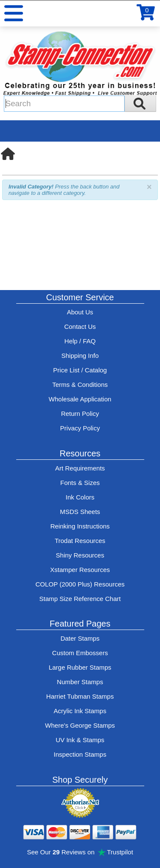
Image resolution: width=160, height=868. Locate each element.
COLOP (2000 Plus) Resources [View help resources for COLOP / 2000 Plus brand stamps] (80, 584)
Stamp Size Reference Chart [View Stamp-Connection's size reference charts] (80, 599)
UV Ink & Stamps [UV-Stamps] (80, 740)
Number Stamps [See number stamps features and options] (80, 682)
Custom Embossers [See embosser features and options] (80, 653)
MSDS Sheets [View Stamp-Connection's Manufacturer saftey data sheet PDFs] (80, 512)
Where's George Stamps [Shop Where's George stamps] (80, 725)
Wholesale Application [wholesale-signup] (80, 399)
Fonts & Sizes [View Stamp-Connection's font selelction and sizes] (80, 483)
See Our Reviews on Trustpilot (80, 852)
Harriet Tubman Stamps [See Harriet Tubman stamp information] (80, 696)
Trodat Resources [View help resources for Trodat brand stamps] (80, 541)
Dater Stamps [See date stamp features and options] (80, 638)
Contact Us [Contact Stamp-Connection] (80, 327)
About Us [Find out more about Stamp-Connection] (80, 312)
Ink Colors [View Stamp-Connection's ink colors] (80, 497)
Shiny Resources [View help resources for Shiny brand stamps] (80, 555)
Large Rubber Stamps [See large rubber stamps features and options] (80, 667)
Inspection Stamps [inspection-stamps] (80, 754)
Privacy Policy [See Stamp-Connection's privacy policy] (80, 428)
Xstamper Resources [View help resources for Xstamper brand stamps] (80, 570)
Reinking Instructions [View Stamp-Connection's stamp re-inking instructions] (80, 526)
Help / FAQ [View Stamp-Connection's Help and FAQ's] (80, 341)
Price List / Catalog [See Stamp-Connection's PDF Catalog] (80, 370)
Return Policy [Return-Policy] (80, 414)
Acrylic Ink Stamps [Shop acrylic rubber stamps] (80, 711)
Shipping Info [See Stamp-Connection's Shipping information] (80, 356)
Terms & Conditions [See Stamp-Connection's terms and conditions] (80, 385)
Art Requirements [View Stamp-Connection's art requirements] (80, 468)
